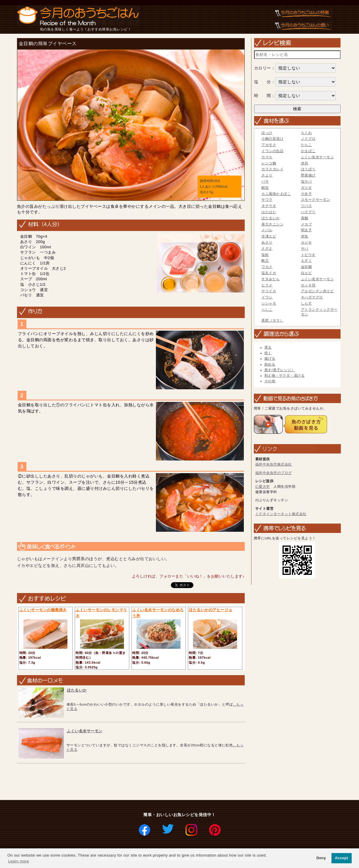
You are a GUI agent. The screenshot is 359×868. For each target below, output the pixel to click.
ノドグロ (308, 139)
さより (267, 175)
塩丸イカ (269, 273)
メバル (267, 230)
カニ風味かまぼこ (276, 194)
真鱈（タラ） (272, 320)
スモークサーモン (316, 200)
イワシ (267, 297)
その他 (270, 381)
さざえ (267, 249)
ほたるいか (77, 690)
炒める (270, 364)
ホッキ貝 (308, 285)
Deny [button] (321, 858)
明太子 (307, 230)
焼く (268, 353)
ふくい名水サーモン (85, 731)
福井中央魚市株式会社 (274, 464)
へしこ (267, 310)
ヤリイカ (269, 291)
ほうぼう (308, 169)
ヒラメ (267, 285)
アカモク (269, 145)
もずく (307, 261)
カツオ (307, 188)
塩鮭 (265, 255)
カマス (267, 157)
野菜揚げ (308, 175)
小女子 (307, 194)
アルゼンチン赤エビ (318, 291)
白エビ (307, 273)
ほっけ (267, 133)
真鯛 (305, 218)
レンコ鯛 (269, 163)
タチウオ (269, 206)
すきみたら (271, 279)
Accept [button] (342, 858)
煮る (268, 347)
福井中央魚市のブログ (274, 473)
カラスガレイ (272, 169)
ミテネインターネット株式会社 (281, 514)
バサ (265, 181)
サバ (305, 249)
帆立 (265, 261)
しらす (307, 303)
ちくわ (307, 133)
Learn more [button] (19, 861)
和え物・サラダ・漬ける (285, 376)
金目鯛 (307, 267)
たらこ (307, 145)
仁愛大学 (263, 487)
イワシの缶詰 (272, 151)
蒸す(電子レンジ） (280, 370)
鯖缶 (265, 188)
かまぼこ (308, 151)
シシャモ (269, 303)
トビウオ (308, 255)
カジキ (307, 242)
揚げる (270, 359)
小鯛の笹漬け (272, 139)
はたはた (269, 212)
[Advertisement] (122, 782)
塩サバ (307, 181)
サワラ (267, 200)
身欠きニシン (272, 224)
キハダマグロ (312, 297)
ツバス (307, 206)
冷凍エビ (269, 236)
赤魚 (305, 236)
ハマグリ (308, 212)
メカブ (307, 224)
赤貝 (305, 163)
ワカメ (267, 267)
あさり (267, 242)
